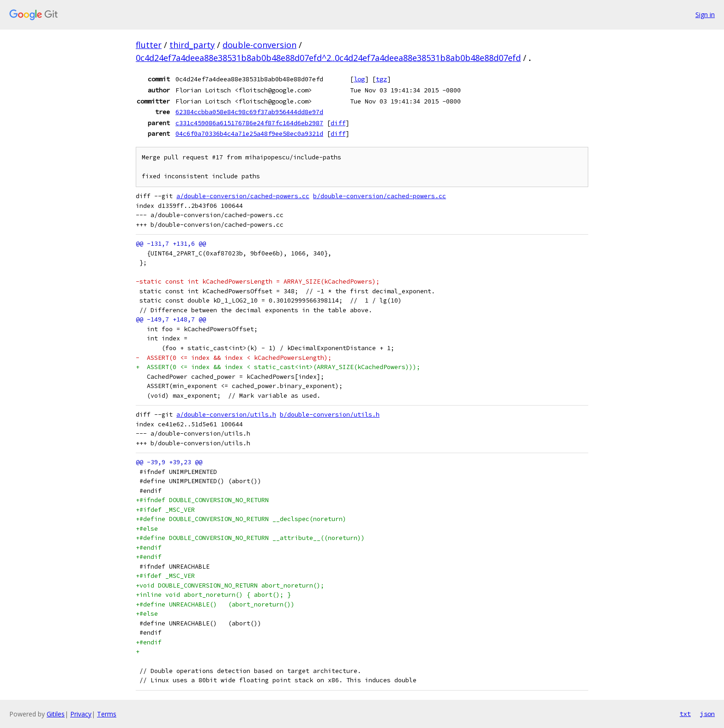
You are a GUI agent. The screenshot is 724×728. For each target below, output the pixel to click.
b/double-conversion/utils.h (330, 415)
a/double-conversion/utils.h (226, 415)
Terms (107, 714)
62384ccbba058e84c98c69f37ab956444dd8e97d (249, 112)
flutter (149, 45)
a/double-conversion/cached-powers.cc (243, 196)
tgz (381, 79)
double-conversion (259, 45)
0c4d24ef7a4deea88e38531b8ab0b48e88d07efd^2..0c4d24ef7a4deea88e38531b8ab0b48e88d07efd (328, 58)
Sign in (705, 15)
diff (338, 123)
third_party (192, 45)
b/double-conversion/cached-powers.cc (380, 196)
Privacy (81, 714)
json (707, 714)
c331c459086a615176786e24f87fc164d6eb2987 (249, 123)
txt (685, 714)
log (359, 79)
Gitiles (56, 714)
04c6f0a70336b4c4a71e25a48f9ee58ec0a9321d (249, 133)
